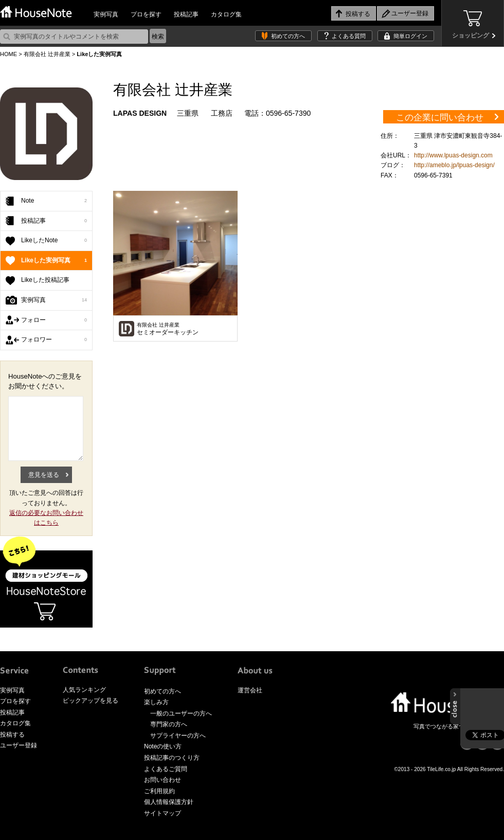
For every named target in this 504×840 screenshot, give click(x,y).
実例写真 (106, 14)
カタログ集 (226, 14)
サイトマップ (163, 813)
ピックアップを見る (91, 701)
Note (54, 201)
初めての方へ (288, 36)
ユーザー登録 (19, 745)
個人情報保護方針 (169, 802)
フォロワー (54, 340)
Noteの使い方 (163, 746)
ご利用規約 (159, 791)
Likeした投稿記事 (45, 280)
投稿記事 (186, 14)
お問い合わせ (163, 780)
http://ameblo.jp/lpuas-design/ (454, 165)
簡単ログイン (410, 36)
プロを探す (146, 14)
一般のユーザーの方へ (181, 713)
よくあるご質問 (166, 769)
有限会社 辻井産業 (47, 54)
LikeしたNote (54, 241)
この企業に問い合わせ (440, 118)
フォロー (54, 320)
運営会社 (250, 690)
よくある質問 (349, 36)
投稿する (12, 735)
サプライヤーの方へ (178, 736)
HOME (8, 54)
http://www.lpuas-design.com (453, 155)
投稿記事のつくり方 (172, 758)
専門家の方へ (169, 724)
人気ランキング (84, 690)
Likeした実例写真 (54, 261)
